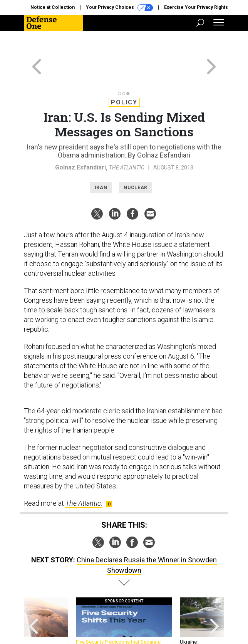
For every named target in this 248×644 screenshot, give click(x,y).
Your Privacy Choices (119, 8)
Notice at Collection (53, 7)
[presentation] (34, 597)
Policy (124, 75)
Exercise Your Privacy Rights (196, 7)
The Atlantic (127, 140)
